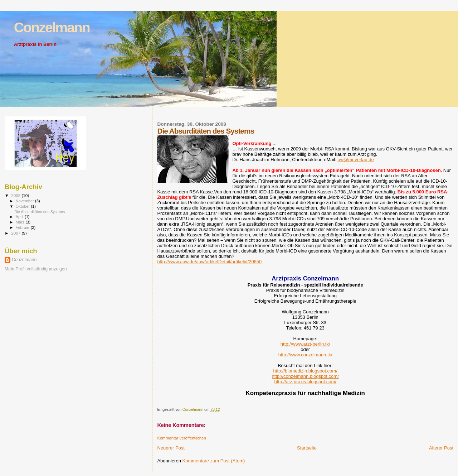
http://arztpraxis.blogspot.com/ (305, 382)
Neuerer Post (171, 448)
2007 (16, 233)
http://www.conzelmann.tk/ (305, 355)
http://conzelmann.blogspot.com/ (305, 376)
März (21, 222)
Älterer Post (441, 448)
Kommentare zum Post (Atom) (214, 461)
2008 (16, 195)
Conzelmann (52, 27)
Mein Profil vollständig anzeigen (36, 269)
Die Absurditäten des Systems (40, 212)
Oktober (23, 206)
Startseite (307, 448)
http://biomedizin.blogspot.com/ (305, 371)
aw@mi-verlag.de (355, 160)
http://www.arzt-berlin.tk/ (305, 344)
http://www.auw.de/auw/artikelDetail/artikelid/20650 (209, 262)
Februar (23, 227)
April (20, 217)
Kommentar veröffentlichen (181, 438)
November (25, 201)
